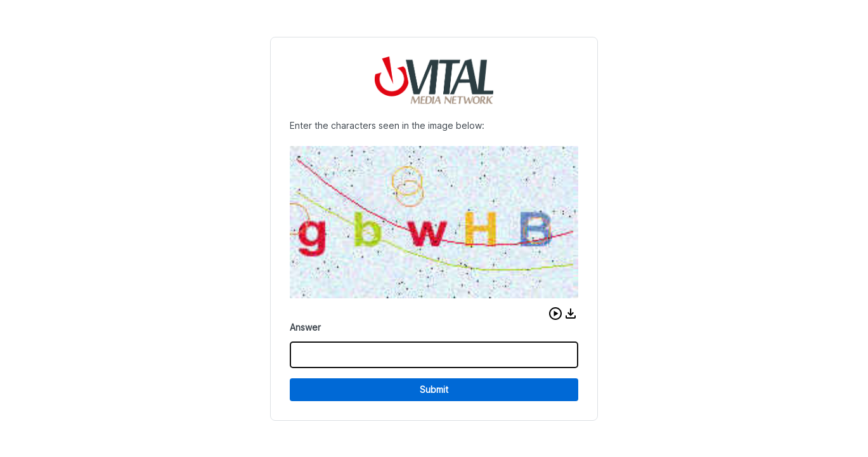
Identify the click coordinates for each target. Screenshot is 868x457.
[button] (555, 314)
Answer (305, 327)
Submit (434, 389)
